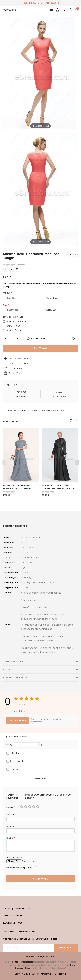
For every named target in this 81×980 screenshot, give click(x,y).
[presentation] (77, 462)
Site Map (55, 957)
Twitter (12, 269)
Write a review (18, 720)
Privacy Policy (42, 957)
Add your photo (14, 857)
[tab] (40, 526)
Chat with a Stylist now (52, 410)
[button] (71, 420)
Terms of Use (28, 957)
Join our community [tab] (40, 916)
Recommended (16, 761)
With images (15, 769)
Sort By (9, 745)
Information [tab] (21, 909)
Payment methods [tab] (40, 923)
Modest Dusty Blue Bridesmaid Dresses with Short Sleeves (19, 487)
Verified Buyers (16, 753)
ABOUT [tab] (8, 909)
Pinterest (17, 269)
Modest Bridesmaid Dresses (21, 962)
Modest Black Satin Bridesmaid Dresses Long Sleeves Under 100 (59, 487)
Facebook (6, 269)
